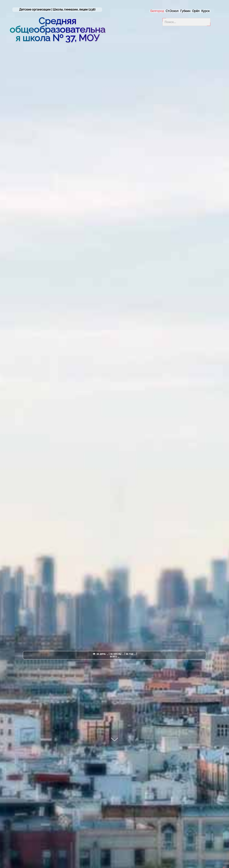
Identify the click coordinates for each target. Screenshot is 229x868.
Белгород (157, 11)
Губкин (185, 11)
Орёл (196, 11)
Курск (205, 11)
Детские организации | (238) (57, 10)
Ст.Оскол (172, 11)
